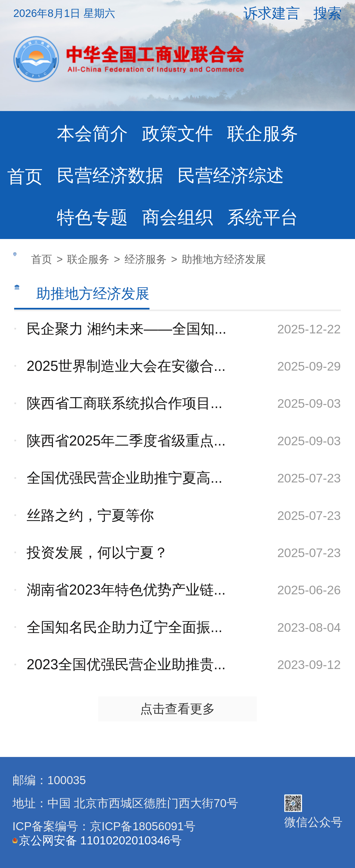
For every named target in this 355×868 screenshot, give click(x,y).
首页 (25, 177)
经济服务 (146, 259)
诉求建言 (272, 13)
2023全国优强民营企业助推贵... (126, 664)
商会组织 (177, 217)
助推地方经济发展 (224, 259)
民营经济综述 (231, 175)
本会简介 (92, 134)
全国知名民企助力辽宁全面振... (125, 627)
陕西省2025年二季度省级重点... (126, 441)
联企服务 (263, 134)
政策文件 (177, 134)
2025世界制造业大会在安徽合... (126, 366)
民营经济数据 (110, 175)
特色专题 (92, 217)
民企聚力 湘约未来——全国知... (126, 329)
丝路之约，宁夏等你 (90, 515)
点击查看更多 (177, 709)
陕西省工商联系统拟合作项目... (125, 403)
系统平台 (263, 217)
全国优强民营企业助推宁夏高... (125, 478)
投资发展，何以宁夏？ (97, 553)
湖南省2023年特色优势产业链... (126, 590)
